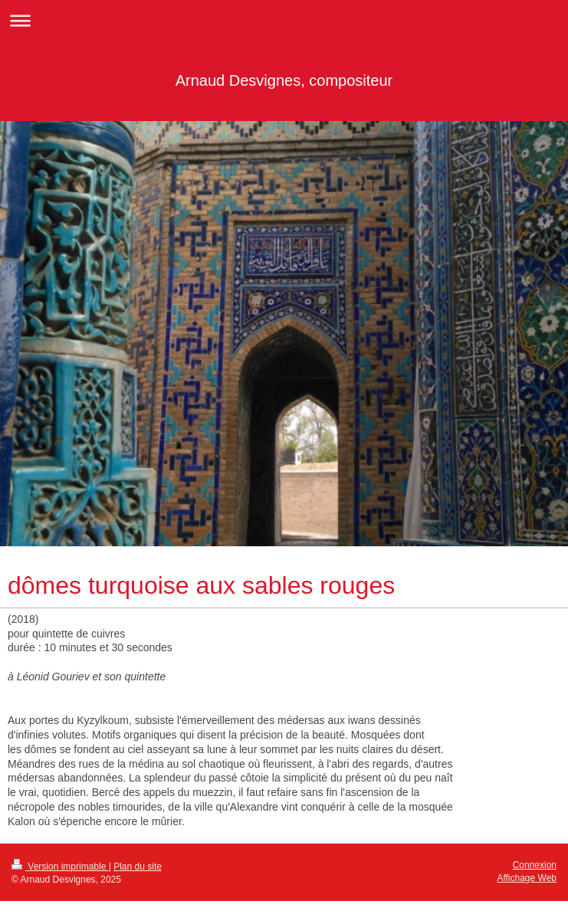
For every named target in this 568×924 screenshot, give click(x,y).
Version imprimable (60, 867)
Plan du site (138, 867)
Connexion (535, 865)
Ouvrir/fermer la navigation (284, 20)
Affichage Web (527, 878)
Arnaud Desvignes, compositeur (284, 80)
